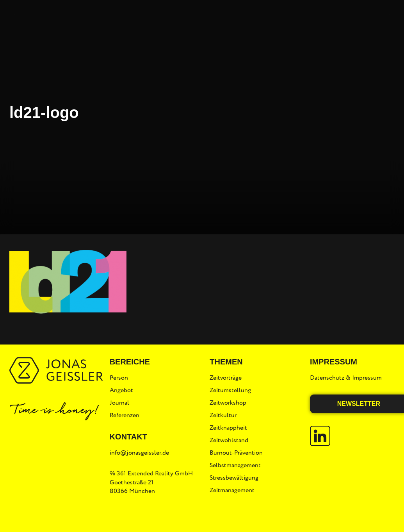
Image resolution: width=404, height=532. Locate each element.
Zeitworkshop (228, 403)
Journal (119, 403)
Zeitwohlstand (229, 440)
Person (119, 378)
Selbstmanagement (235, 465)
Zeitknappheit (228, 428)
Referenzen (125, 415)
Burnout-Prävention (236, 453)
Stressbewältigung (234, 478)
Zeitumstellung (230, 390)
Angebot (121, 390)
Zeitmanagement (232, 490)
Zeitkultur (223, 415)
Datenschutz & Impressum (346, 378)
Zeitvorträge (226, 378)
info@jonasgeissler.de (139, 453)
